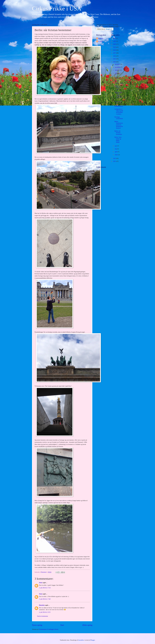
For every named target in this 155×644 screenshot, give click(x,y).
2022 (115, 38)
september (118, 73)
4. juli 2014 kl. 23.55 (45, 612)
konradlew (81, 640)
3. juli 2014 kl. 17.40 (45, 599)
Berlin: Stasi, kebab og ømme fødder (118, 140)
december (118, 64)
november (118, 67)
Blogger (93, 640)
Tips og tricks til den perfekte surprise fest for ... (119, 95)
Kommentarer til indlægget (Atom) (49, 629)
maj (116, 149)
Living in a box (119, 83)
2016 (115, 56)
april (116, 152)
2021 (115, 41)
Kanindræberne (119, 106)
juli (116, 81)
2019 (115, 47)
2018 (115, 50)
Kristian (100, 41)
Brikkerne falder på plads (118, 88)
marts (117, 155)
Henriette (42, 605)
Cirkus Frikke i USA (57, 9)
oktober (117, 70)
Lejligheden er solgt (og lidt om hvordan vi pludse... (119, 112)
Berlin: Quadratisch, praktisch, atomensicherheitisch (119, 125)
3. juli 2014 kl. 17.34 (45, 588)
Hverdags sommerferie (119, 118)
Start (62, 625)
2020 (115, 44)
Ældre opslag (87, 625)
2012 (115, 158)
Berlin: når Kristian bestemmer (118, 133)
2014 (115, 62)
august (117, 78)
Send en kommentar (43, 616)
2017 (115, 53)
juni (116, 146)
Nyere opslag (37, 625)
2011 (115, 161)
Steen (41, 583)
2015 (115, 59)
